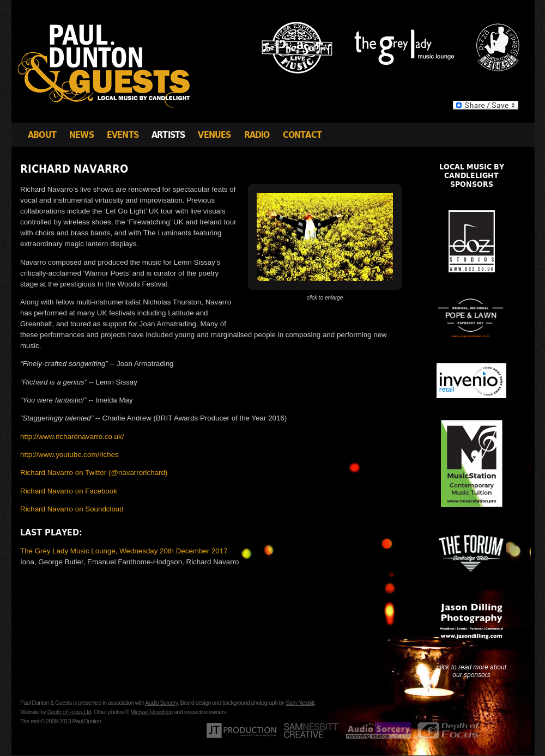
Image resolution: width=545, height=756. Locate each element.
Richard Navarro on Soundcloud (72, 509)
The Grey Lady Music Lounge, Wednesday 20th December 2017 (124, 551)
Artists (168, 135)
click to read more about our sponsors (471, 671)
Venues (214, 135)
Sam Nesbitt (300, 703)
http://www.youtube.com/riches (69, 455)
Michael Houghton (151, 712)
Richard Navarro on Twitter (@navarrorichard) (94, 472)
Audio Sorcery (161, 703)
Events (123, 135)
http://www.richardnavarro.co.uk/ (72, 437)
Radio (257, 135)
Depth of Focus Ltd (69, 712)
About (42, 135)
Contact (302, 135)
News (81, 135)
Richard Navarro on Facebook (69, 491)
